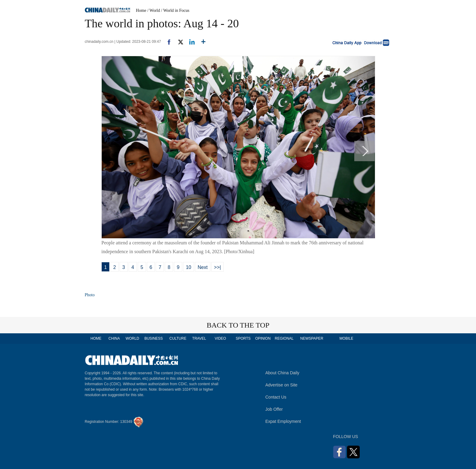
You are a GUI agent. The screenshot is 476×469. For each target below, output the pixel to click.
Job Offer (274, 409)
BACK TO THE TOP (238, 325)
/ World (154, 10)
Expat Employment (283, 421)
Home (141, 10)
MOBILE (346, 338)
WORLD (133, 338)
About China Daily (282, 373)
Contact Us (276, 397)
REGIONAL (284, 338)
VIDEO (220, 338)
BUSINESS (154, 338)
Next (203, 267)
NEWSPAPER (311, 338)
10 (189, 267)
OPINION (263, 338)
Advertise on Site (281, 385)
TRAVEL (199, 338)
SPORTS (243, 338)
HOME (96, 338)
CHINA (114, 338)
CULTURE (178, 338)
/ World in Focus (175, 10)
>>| (218, 267)
